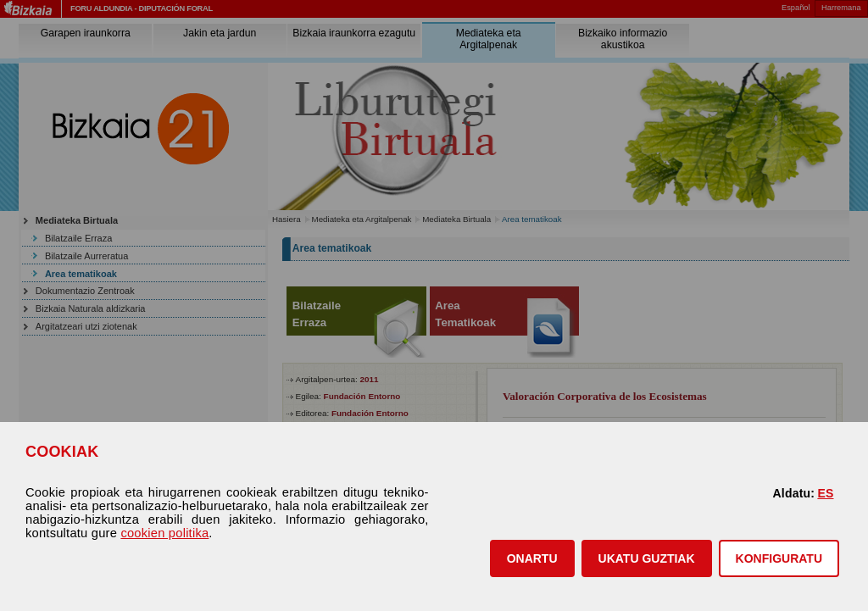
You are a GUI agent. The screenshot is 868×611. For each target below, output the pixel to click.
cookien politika (164, 533)
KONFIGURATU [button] (779, 558)
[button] (532, 558)
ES (825, 493)
